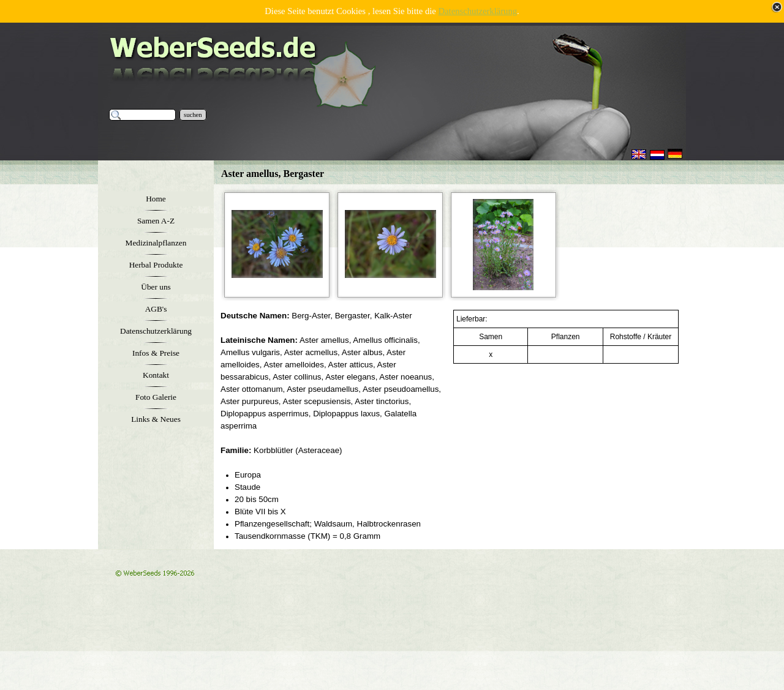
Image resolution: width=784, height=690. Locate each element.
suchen (193, 115)
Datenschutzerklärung (478, 11)
